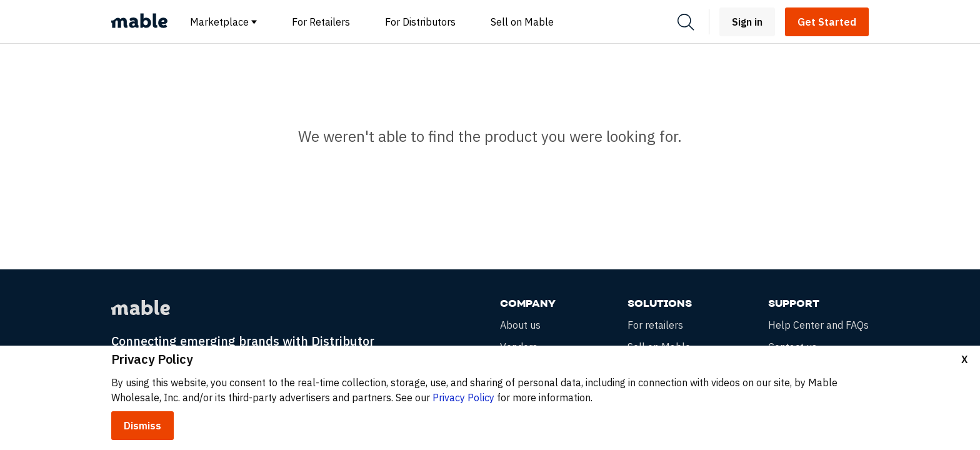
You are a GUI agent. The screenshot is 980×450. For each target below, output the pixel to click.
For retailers (655, 325)
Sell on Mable (522, 22)
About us (520, 325)
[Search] (686, 22)
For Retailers (321, 22)
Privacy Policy (463, 397)
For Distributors (420, 22)
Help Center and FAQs (818, 325)
